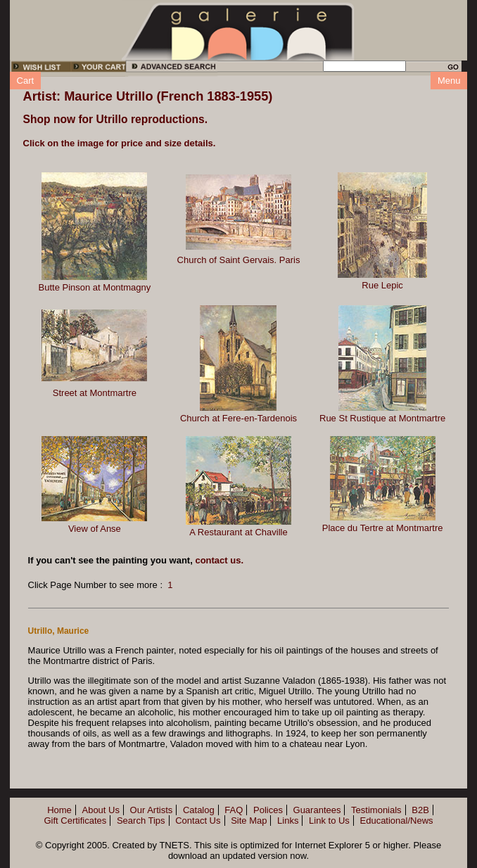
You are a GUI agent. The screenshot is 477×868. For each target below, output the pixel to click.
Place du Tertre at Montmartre (383, 528)
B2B (420, 810)
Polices (268, 810)
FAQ (234, 810)
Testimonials (376, 810)
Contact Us (198, 821)
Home (59, 810)
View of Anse (95, 529)
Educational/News (397, 821)
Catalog (199, 810)
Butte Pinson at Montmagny (95, 287)
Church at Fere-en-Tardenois (238, 418)
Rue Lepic (382, 285)
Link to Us (329, 821)
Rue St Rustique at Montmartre (382, 418)
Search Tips (141, 821)
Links (288, 821)
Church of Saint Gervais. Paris (239, 260)
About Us (100, 810)
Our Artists (152, 810)
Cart (26, 81)
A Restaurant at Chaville (238, 532)
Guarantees (317, 810)
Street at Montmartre (95, 393)
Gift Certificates (75, 821)
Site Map (249, 821)
